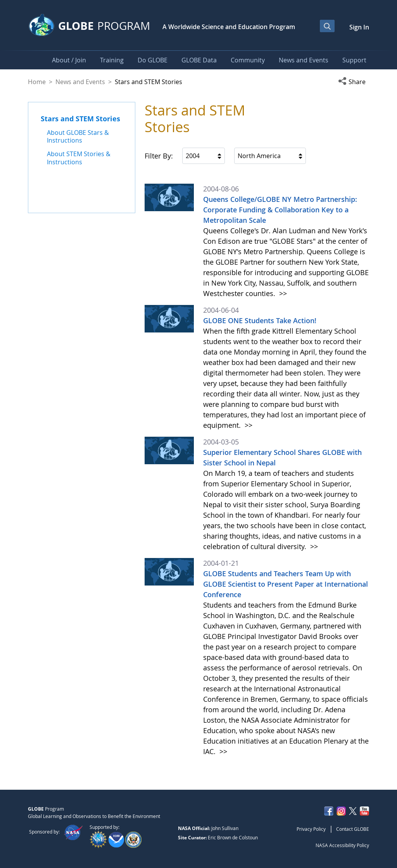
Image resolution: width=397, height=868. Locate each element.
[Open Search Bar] (327, 26)
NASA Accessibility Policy (342, 845)
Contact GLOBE (353, 829)
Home (37, 82)
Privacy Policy (311, 829)
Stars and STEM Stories (80, 119)
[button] (354, 82)
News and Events (80, 82)
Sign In (359, 27)
